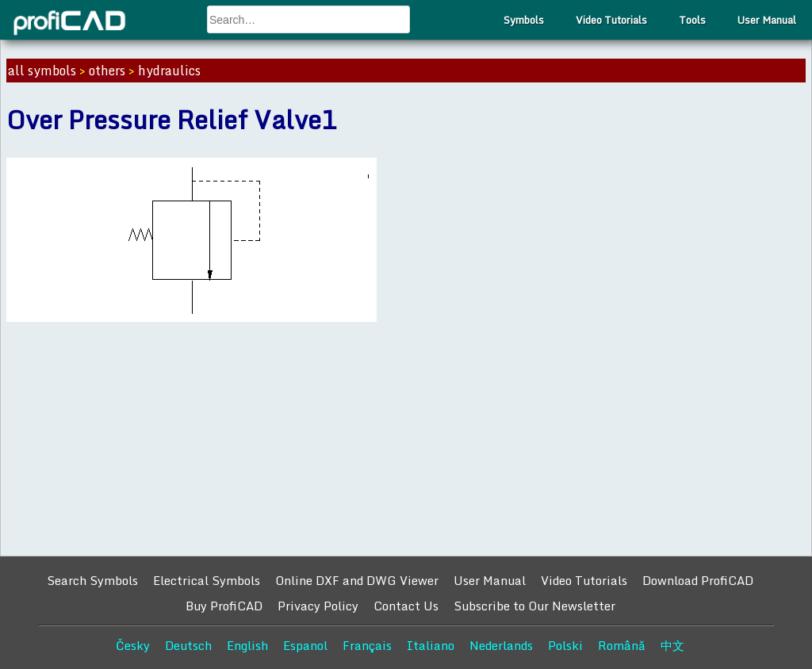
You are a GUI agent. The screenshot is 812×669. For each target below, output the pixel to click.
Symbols (524, 20)
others (107, 71)
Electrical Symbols (207, 580)
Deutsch (188, 645)
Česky (133, 645)
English (247, 645)
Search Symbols (92, 580)
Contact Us (406, 606)
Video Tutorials (611, 20)
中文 (672, 645)
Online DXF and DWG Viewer (357, 580)
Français (367, 645)
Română (622, 645)
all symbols (42, 71)
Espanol (305, 645)
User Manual (767, 20)
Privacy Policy (318, 606)
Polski (565, 645)
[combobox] (308, 19)
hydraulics (169, 71)
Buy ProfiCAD (224, 606)
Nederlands (501, 645)
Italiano (431, 645)
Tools (692, 20)
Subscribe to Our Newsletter (534, 606)
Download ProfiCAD (698, 580)
